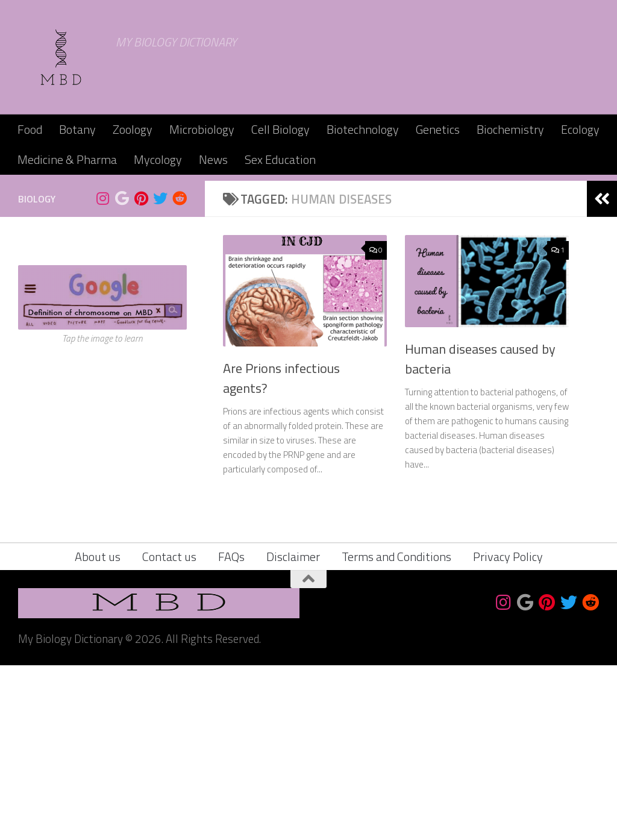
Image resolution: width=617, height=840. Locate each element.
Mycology (158, 159)
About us (98, 731)
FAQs (231, 731)
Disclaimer (293, 731)
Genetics (438, 129)
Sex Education (280, 159)
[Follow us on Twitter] (160, 373)
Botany (77, 129)
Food (30, 129)
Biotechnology (363, 129)
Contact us (169, 731)
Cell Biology (280, 129)
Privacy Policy (508, 731)
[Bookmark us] (122, 373)
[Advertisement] (308, 265)
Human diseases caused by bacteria (480, 534)
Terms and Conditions (396, 731)
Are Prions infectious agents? (281, 553)
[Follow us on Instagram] (102, 373)
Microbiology (202, 129)
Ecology (580, 129)
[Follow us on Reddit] (180, 373)
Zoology (133, 129)
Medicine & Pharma (67, 159)
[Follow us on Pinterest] (141, 373)
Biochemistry (510, 129)
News (213, 159)
